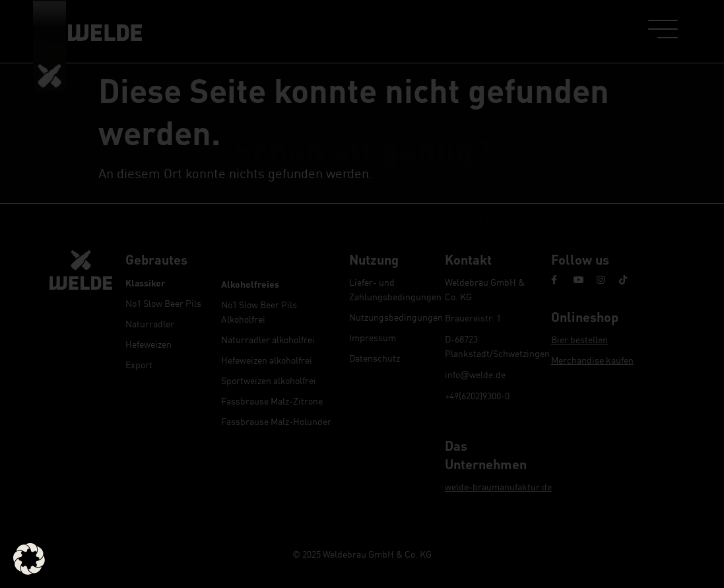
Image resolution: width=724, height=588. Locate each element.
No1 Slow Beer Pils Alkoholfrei (259, 312)
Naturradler (150, 324)
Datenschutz (375, 358)
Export (139, 365)
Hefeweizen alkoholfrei (267, 360)
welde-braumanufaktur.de (498, 487)
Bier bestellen (579, 340)
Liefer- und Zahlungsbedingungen (390, 289)
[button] (29, 559)
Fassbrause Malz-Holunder (276, 421)
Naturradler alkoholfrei (268, 340)
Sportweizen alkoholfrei (269, 380)
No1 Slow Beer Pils (163, 303)
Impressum (373, 338)
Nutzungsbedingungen (390, 317)
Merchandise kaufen (592, 360)
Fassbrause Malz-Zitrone (272, 401)
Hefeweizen (148, 344)
